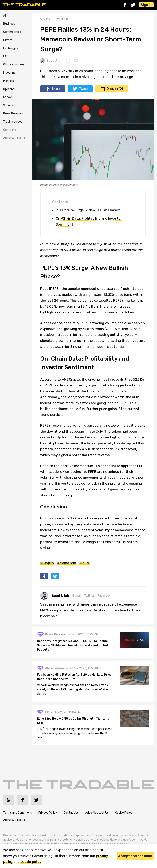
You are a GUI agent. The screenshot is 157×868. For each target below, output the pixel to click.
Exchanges (11, 48)
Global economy (14, 65)
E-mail (77, 596)
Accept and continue (135, 856)
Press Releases (13, 113)
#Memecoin (67, 563)
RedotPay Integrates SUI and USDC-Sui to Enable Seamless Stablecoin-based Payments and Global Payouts (72, 645)
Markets (9, 81)
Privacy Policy (48, 813)
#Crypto (47, 563)
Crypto (8, 40)
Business (9, 24)
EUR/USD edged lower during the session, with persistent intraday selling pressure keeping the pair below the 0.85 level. (75, 733)
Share (56, 89)
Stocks (8, 97)
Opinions (9, 89)
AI (4, 16)
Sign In (146, 5)
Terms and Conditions (18, 813)
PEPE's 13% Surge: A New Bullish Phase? (88, 210)
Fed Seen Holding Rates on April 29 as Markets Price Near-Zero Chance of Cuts (74, 677)
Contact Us (71, 813)
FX (5, 56)
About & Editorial (14, 138)
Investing (9, 73)
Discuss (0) (115, 89)
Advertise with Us (97, 813)
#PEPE (85, 563)
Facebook (104, 596)
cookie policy (31, 862)
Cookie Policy (124, 813)
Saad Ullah (51, 61)
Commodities (12, 32)
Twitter (89, 596)
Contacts (10, 130)
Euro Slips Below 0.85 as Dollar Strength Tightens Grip (73, 721)
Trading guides (13, 122)
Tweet (84, 89)
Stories (8, 105)
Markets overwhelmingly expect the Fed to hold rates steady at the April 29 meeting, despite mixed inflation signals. (73, 689)
